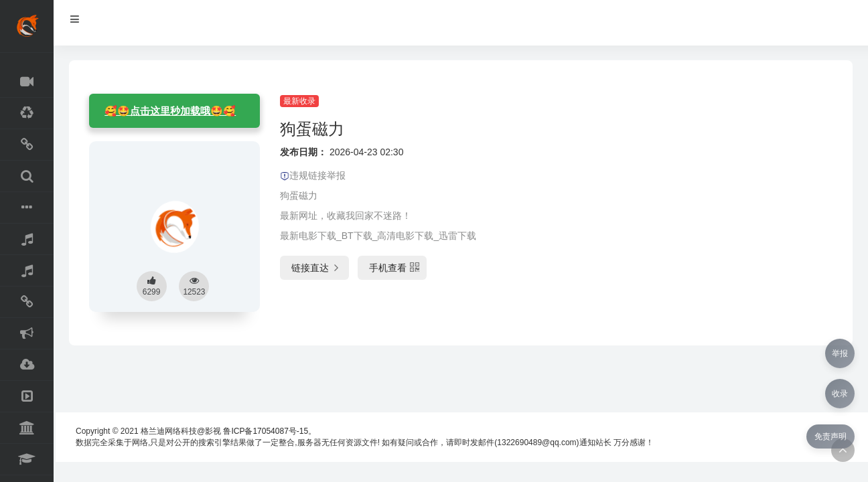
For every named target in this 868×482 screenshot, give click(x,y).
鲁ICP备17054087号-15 (266, 431)
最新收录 (299, 101)
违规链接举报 (313, 175)
